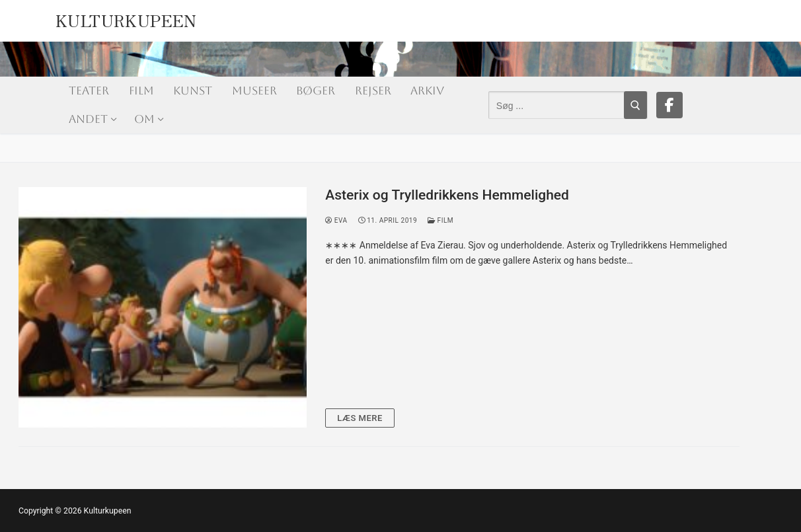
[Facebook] (669, 105)
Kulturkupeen (126, 18)
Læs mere (360, 418)
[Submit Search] (635, 105)
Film (440, 220)
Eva (336, 220)
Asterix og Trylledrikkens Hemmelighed (447, 195)
